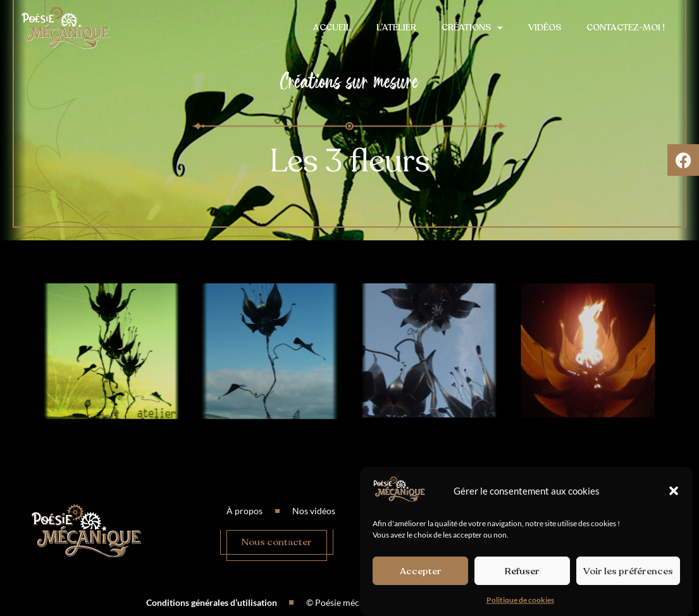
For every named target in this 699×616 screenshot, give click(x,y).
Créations (472, 28)
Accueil (332, 28)
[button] (674, 491)
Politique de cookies (520, 600)
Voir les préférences (628, 571)
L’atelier (396, 28)
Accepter (421, 571)
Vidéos (545, 28)
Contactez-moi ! (626, 28)
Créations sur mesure (349, 81)
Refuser (522, 571)
